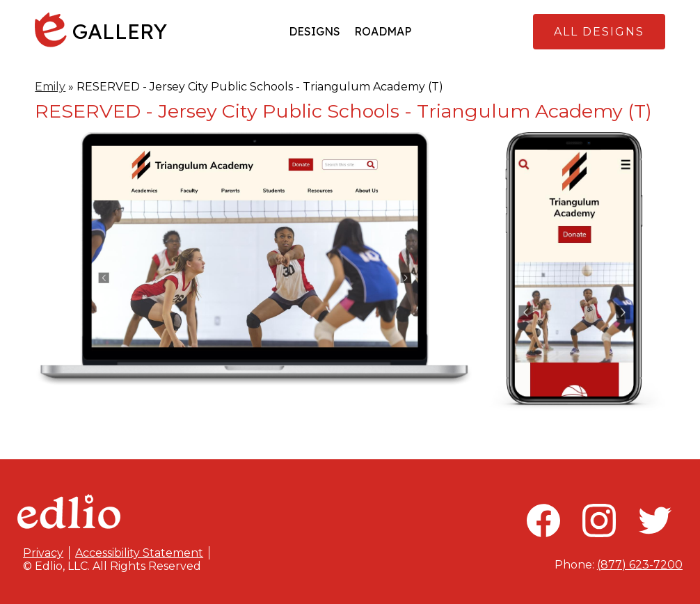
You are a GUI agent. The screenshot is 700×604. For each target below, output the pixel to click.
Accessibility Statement (139, 553)
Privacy (43, 553)
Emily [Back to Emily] (50, 87)
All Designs (599, 32)
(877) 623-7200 (640, 565)
